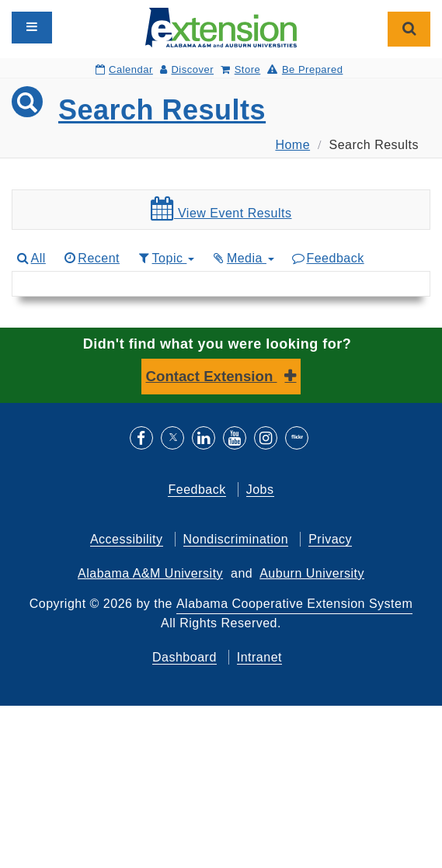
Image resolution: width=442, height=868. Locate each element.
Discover (187, 69)
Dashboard (184, 657)
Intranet (259, 657)
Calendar (124, 69)
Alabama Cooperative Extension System (294, 604)
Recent (91, 258)
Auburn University (312, 573)
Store (240, 69)
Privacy (330, 539)
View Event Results (221, 209)
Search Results (162, 110)
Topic (165, 258)
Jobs (260, 490)
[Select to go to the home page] (221, 27)
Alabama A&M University (150, 573)
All (30, 258)
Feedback (327, 258)
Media (242, 258)
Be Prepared (305, 69)
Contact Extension (212, 376)
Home (292, 145)
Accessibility (127, 539)
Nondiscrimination (236, 539)
